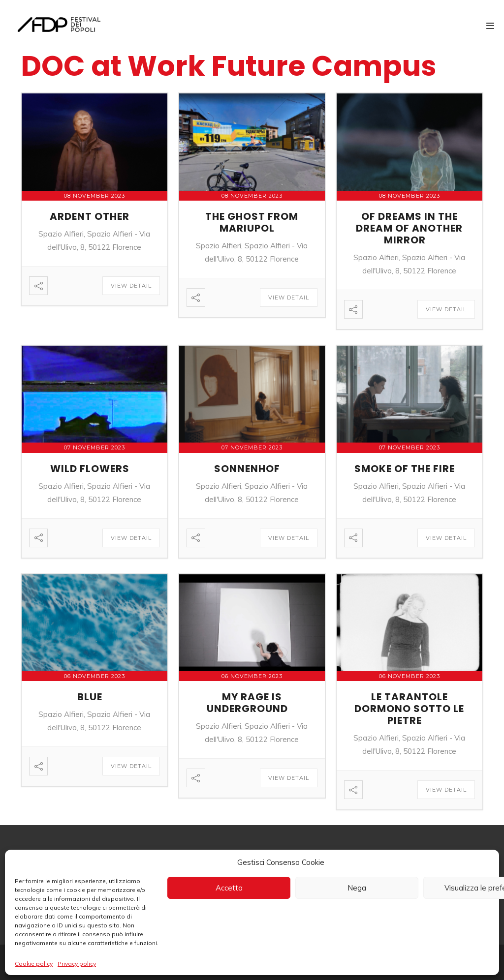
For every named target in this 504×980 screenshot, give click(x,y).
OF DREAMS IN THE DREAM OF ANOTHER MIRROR (409, 228)
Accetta (229, 888)
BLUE (90, 697)
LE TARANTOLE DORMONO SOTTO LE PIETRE (409, 709)
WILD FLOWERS (90, 469)
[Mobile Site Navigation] (490, 26)
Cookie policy (34, 964)
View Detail (131, 286)
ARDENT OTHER (90, 216)
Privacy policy (77, 964)
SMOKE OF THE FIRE (405, 469)
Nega (357, 888)
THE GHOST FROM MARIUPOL (252, 222)
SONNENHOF (247, 469)
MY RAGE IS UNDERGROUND (247, 703)
